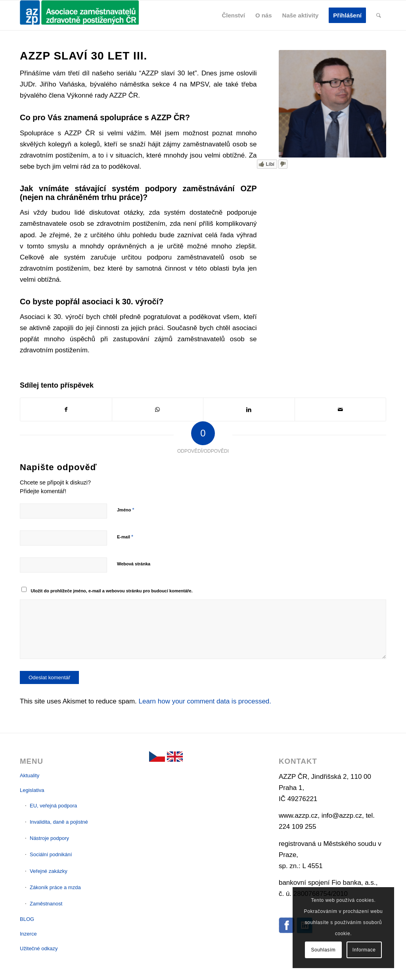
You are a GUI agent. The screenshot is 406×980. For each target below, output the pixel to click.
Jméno (126, 510)
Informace (364, 950)
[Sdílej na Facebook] (66, 409)
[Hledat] (379, 15)
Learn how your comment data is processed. (205, 701)
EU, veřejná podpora (53, 806)
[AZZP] (79, 15)
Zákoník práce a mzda (55, 887)
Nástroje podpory (49, 838)
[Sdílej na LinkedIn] (249, 409)
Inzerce (28, 934)
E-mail (125, 537)
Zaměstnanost (46, 904)
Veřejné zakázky (49, 871)
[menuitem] (234, 15)
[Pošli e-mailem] (341, 409)
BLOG (27, 919)
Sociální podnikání (51, 854)
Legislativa (32, 790)
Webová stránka (134, 564)
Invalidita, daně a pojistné (59, 822)
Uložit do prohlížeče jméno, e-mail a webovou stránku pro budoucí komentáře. (112, 591)
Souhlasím (323, 950)
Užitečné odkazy (39, 948)
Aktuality (30, 775)
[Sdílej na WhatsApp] (158, 409)
